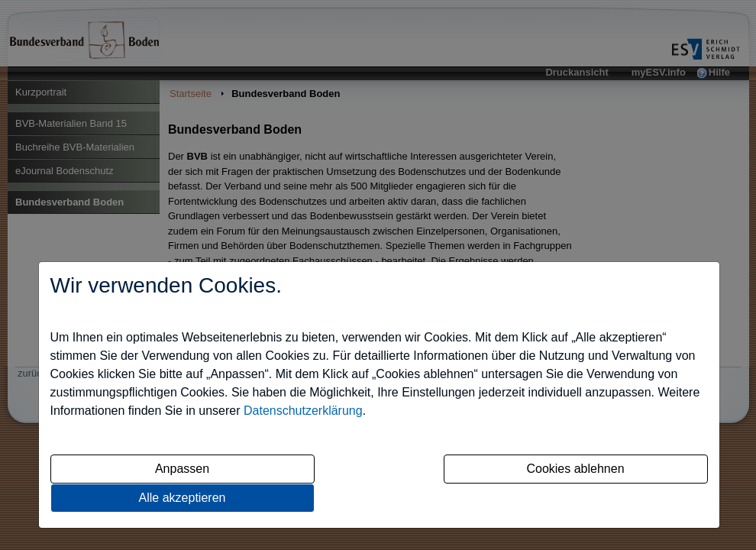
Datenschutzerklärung (303, 411)
